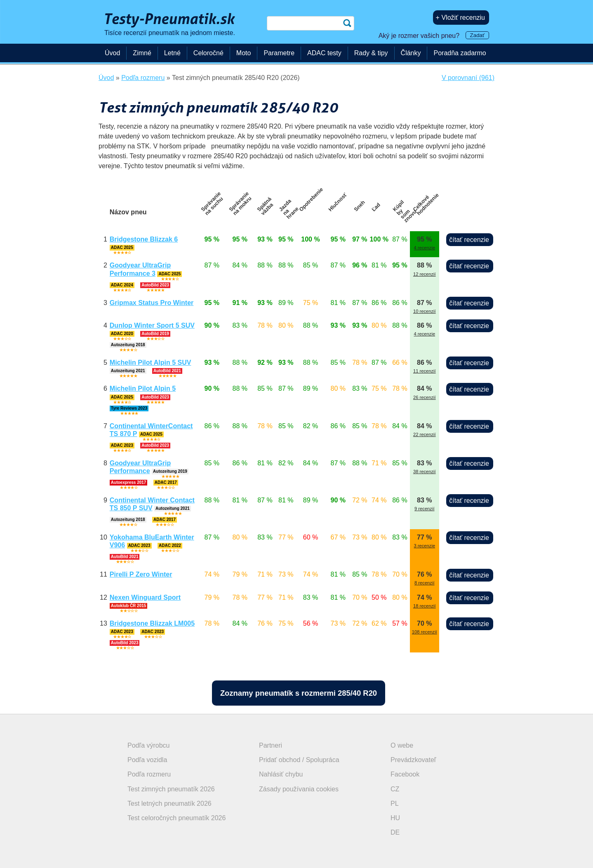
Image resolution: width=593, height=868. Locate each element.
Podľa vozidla (147, 760)
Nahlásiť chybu (281, 774)
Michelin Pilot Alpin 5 (143, 388)
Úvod (112, 53)
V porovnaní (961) (468, 78)
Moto (244, 53)
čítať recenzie (469, 240)
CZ (395, 789)
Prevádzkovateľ (413, 760)
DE (395, 832)
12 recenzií (425, 274)
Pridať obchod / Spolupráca (299, 760)
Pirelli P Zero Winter (141, 574)
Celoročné (208, 53)
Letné (172, 53)
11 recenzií (425, 371)
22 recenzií (425, 434)
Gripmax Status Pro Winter (152, 303)
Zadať (477, 35)
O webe (402, 745)
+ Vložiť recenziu (460, 18)
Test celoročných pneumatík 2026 (176, 818)
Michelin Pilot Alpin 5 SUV (151, 362)
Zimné (142, 53)
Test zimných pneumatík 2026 (171, 789)
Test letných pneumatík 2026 (169, 803)
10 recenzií (425, 311)
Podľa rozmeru (149, 774)
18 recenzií (425, 606)
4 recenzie (424, 248)
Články (411, 53)
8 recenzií (425, 583)
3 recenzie (424, 546)
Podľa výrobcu (149, 745)
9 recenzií (425, 509)
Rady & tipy (371, 53)
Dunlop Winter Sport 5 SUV (152, 325)
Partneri (271, 745)
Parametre (279, 53)
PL (395, 803)
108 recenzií (425, 632)
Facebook (405, 774)
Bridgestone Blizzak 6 (144, 239)
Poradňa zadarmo (460, 53)
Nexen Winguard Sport (145, 597)
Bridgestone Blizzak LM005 (152, 623)
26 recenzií (425, 397)
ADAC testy (324, 53)
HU (395, 818)
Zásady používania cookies (299, 789)
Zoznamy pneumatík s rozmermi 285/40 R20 (299, 693)
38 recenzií (425, 472)
